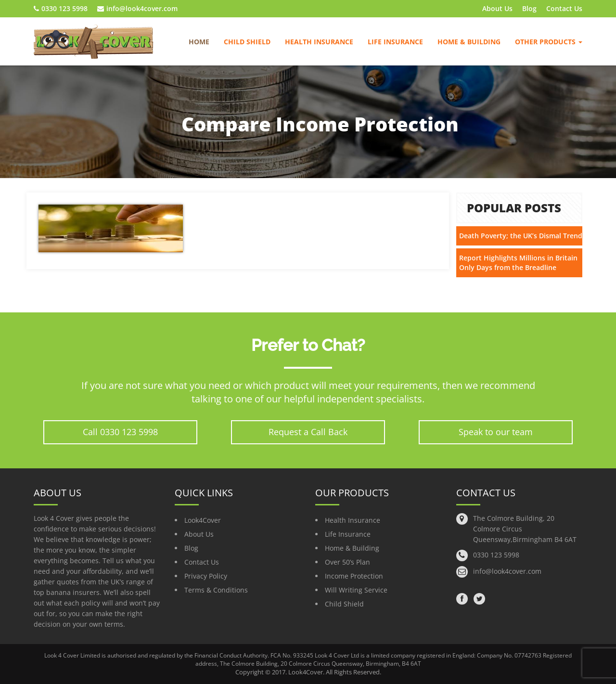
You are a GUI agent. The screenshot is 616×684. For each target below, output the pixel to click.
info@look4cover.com (137, 8)
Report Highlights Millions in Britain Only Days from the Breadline (518, 263)
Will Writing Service (356, 590)
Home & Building (469, 42)
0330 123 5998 (61, 8)
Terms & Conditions (216, 590)
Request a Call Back (308, 432)
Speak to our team (496, 432)
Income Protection (354, 576)
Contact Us (564, 8)
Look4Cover (203, 520)
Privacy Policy (206, 576)
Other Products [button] (549, 42)
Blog (529, 8)
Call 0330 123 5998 (120, 432)
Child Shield (247, 42)
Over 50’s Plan (347, 562)
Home (199, 42)
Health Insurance (319, 42)
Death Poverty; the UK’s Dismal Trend (521, 236)
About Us (497, 8)
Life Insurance (395, 42)
